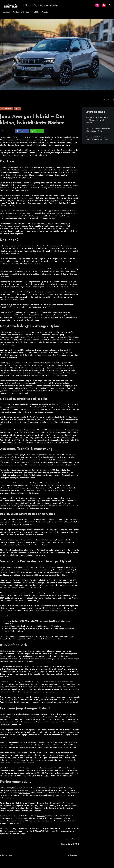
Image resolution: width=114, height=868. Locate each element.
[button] (7, 131)
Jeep (18, 109)
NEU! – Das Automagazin (40, 5)
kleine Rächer (18, 753)
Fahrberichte (18, 12)
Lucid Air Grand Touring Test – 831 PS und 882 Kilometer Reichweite (97, 120)
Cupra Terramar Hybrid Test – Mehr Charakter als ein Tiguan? (97, 138)
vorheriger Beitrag (7, 855)
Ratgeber (45, 12)
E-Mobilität (36, 12)
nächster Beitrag (74, 855)
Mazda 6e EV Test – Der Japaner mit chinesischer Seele (98, 130)
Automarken (6, 12)
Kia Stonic (41, 816)
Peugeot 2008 (25, 793)
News (27, 12)
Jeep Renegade (20, 155)
